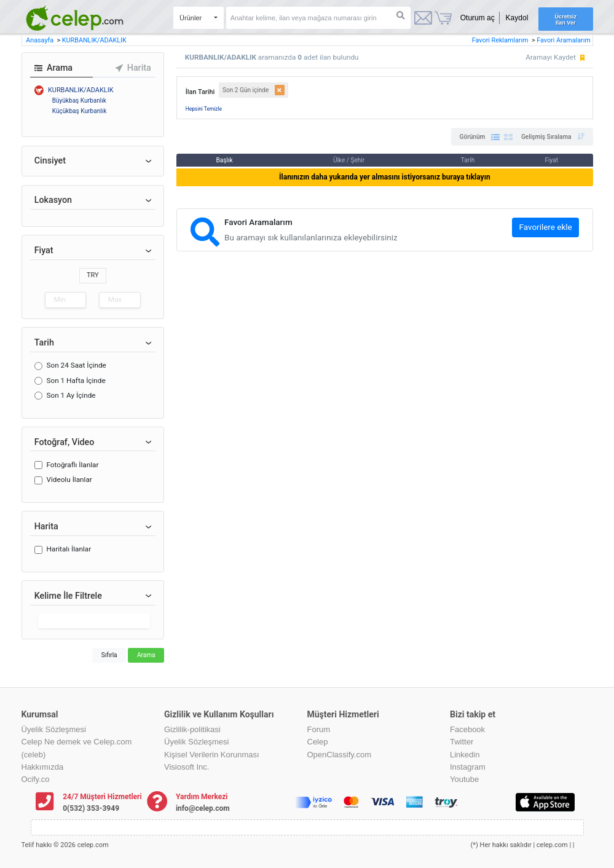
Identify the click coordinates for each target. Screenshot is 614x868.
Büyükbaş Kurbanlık (79, 101)
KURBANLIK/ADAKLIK (94, 40)
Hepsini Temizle (204, 109)
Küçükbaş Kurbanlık (80, 111)
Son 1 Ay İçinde (71, 395)
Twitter (462, 742)
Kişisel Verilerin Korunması (212, 755)
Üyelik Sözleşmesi (54, 729)
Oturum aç (478, 18)
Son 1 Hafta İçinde (76, 381)
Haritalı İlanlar (69, 549)
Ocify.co (36, 779)
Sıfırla (109, 655)
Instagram (468, 767)
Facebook (467, 729)
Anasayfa (41, 40)
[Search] (318, 18)
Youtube (464, 779)
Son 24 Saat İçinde (76, 365)
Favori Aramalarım (564, 40)
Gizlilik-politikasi (192, 729)
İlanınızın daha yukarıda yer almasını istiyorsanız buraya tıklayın (385, 177)
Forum (319, 729)
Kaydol (517, 18)
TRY (93, 275)
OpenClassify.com (340, 755)
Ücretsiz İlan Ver (566, 20)
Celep (318, 742)
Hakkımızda (43, 767)
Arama (146, 655)
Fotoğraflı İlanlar (72, 465)
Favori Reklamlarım (500, 40)
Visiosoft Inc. (187, 767)
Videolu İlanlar (69, 479)
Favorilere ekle (546, 227)
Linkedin (465, 755)
